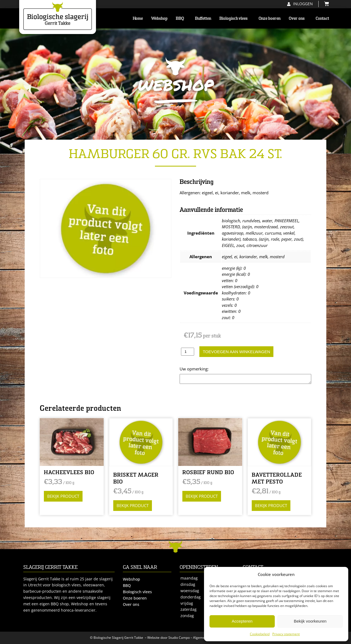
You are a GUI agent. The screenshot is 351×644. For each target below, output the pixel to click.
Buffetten (203, 18)
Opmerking (190, 369)
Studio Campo (179, 638)
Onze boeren (270, 18)
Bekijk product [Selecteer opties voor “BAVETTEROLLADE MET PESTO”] (271, 505)
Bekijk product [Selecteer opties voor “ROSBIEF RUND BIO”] (202, 496)
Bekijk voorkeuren (310, 621)
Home (138, 18)
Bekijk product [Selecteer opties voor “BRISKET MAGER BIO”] (133, 505)
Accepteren (242, 621)
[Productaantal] (188, 352)
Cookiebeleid (260, 634)
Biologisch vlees (235, 18)
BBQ (181, 18)
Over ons (298, 18)
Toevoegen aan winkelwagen (236, 352)
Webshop (159, 18)
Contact (322, 18)
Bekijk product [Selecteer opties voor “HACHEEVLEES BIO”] (63, 496)
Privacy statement (286, 634)
